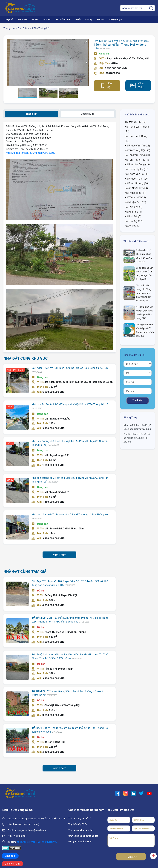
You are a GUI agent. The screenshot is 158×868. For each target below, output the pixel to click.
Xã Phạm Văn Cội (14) (137, 174)
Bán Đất (35, 19)
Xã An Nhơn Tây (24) (136, 188)
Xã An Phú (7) (132, 226)
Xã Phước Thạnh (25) (137, 179)
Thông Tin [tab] (31, 114)
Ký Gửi (78, 19)
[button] (47, 64)
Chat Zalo (141, 85)
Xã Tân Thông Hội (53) (137, 150)
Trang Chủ (8, 19)
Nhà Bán (47, 19)
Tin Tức (100, 19)
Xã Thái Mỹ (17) (134, 221)
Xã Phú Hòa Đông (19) (137, 164)
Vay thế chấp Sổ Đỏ (78, 824)
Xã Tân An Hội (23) (135, 198)
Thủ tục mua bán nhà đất (81, 830)
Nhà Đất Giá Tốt (63, 19)
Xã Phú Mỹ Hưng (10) (137, 183)
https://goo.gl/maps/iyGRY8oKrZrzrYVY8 (37, 842)
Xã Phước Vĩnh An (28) (137, 146)
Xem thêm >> (146, 241)
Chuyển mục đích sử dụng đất (83, 836)
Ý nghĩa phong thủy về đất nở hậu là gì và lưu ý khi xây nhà (137, 438)
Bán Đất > (23, 28)
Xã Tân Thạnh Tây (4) (137, 160)
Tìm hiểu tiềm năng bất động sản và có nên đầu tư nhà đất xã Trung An (144, 293)
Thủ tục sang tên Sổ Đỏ (80, 818)
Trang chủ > (10, 28)
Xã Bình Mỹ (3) (133, 216)
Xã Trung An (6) (133, 207)
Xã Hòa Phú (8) (133, 212)
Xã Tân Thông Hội (40, 28)
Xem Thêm (59, 555)
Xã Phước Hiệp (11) (135, 193)
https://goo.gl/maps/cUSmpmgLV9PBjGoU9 (31, 153)
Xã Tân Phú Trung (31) (137, 155)
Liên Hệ (89, 19)
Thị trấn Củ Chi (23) (136, 122)
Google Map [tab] (88, 114)
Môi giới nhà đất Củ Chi (80, 842)
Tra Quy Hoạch (115, 19)
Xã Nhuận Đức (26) (135, 202)
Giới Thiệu (22, 19)
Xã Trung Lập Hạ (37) (137, 169)
